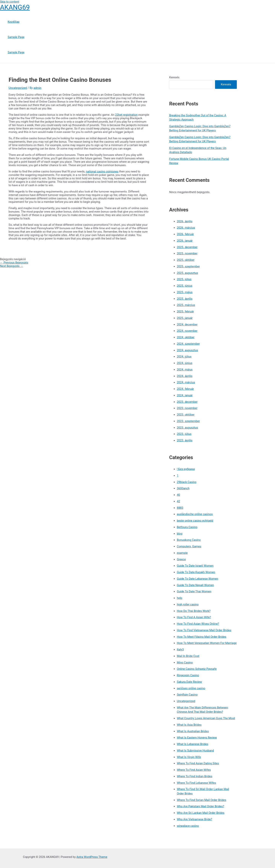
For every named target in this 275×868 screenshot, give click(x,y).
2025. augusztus (187, 273)
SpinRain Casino (187, 695)
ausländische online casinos (195, 514)
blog (180, 534)
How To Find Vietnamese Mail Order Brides (204, 630)
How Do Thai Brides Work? (194, 611)
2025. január (185, 318)
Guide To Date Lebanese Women (197, 579)
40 (178, 495)
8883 (180, 508)
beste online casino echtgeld (195, 521)
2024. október (186, 337)
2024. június (185, 363)
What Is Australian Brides (193, 731)
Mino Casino (185, 663)
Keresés (174, 77)
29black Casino (187, 482)
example (182, 553)
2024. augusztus (187, 350)
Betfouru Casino (187, 527)
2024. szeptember (188, 344)
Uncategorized (18, 88)
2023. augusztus (187, 428)
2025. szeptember (188, 266)
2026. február (185, 234)
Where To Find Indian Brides (195, 776)
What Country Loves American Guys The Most (206, 718)
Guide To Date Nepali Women (195, 585)
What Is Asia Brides (189, 725)
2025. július (184, 279)
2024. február (185, 389)
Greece (181, 559)
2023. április (185, 440)
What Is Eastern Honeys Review (197, 738)
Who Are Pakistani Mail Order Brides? (201, 806)
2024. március (186, 382)
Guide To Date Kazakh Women (196, 572)
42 (178, 501)
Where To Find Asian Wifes (194, 770)
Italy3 (180, 650)
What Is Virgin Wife (189, 757)
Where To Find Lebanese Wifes (196, 783)
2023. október (186, 415)
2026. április (185, 221)
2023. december (187, 402)
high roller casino (188, 604)
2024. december (187, 324)
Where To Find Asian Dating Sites (198, 763)
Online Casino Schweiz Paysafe (197, 669)
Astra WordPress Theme (92, 857)
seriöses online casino (191, 688)
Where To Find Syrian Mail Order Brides (202, 800)
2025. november (187, 253)
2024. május (185, 370)
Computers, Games (189, 546)
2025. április (185, 299)
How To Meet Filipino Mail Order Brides (202, 637)
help (180, 598)
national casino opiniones (102, 171)
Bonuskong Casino (189, 540)
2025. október (186, 260)
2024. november (187, 331)
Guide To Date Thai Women (194, 591)
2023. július (184, 434)
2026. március (186, 228)
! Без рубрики (186, 469)
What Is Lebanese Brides (192, 744)
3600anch (183, 488)
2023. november (187, 408)
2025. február (185, 311)
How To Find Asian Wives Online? (198, 624)
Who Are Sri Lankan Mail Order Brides (201, 813)
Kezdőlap (14, 22)
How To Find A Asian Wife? (194, 617)
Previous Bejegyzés (14, 263)
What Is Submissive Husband (195, 751)
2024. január (185, 395)
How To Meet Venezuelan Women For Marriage (207, 643)
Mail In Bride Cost (188, 656)
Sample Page (16, 37)
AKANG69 (15, 7)
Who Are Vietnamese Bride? (195, 819)
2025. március (186, 305)
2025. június (185, 286)
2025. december (187, 247)
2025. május (185, 292)
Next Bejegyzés (12, 266)
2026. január (185, 241)
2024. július (184, 357)
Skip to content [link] (10, 2)
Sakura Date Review (189, 682)
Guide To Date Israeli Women (195, 566)
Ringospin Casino (188, 675)
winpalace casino (188, 826)
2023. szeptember (188, 421)
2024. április (185, 376)
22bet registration (126, 115)
